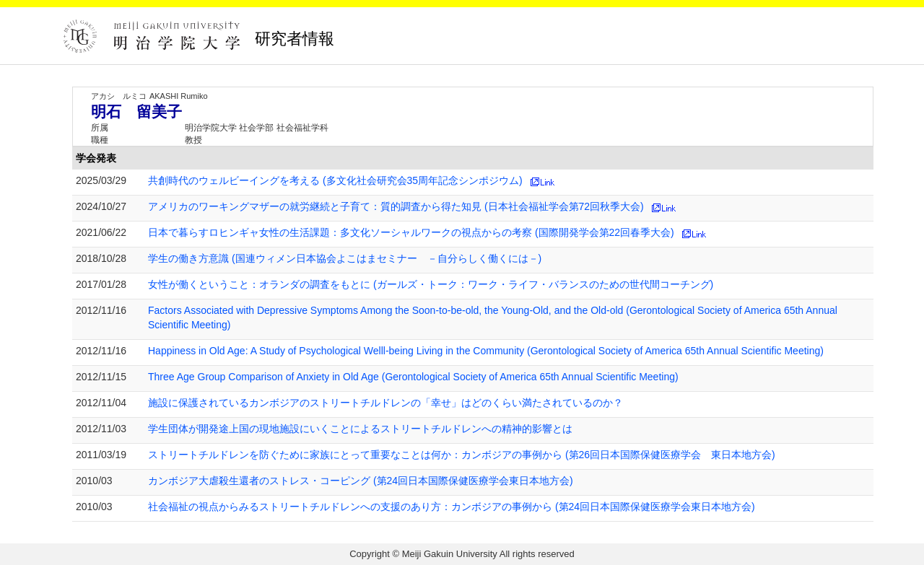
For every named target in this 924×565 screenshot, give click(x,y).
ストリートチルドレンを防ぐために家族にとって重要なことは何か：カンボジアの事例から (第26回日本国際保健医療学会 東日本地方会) (462, 455)
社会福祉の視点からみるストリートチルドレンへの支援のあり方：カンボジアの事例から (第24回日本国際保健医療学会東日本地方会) (452, 507)
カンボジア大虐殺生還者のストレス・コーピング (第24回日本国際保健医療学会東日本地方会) (361, 481)
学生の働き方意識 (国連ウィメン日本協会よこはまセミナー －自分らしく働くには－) (345, 258)
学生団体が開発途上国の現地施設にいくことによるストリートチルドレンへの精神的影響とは (360, 429)
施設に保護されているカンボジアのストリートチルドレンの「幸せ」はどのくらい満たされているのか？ (385, 403)
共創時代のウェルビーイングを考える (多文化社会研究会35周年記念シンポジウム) (335, 180)
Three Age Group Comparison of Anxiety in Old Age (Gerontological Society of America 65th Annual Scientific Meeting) (413, 377)
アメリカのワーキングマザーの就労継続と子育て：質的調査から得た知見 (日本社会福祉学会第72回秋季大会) (396, 206)
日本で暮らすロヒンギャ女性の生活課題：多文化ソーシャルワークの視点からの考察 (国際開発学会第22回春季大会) (411, 232)
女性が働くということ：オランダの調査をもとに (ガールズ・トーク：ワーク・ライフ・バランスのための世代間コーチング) (431, 284)
